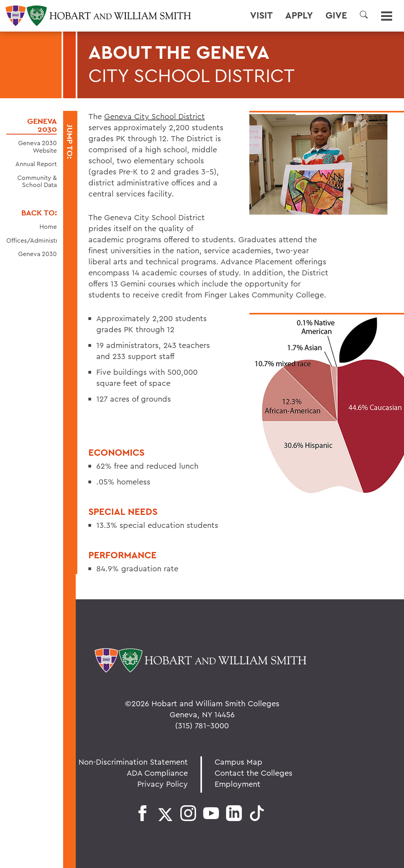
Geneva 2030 (42, 125)
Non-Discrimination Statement (133, 762)
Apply (299, 15)
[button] (364, 15)
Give (336, 15)
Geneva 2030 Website (37, 147)
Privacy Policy (163, 784)
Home (48, 226)
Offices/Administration (39, 240)
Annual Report (36, 164)
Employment (238, 784)
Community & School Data (37, 181)
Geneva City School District (154, 116)
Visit (261, 15)
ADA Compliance (157, 773)
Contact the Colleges (253, 773)
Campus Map (238, 762)
